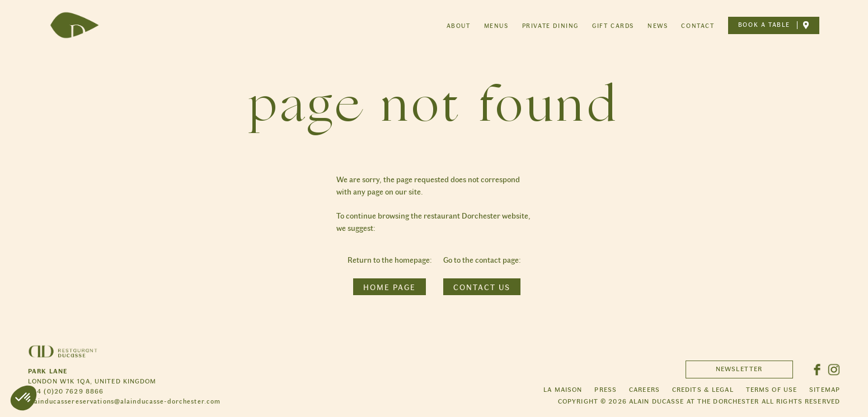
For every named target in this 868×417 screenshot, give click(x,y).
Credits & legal (703, 389)
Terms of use (771, 389)
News (658, 25)
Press (606, 389)
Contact (698, 25)
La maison (563, 389)
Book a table (764, 25)
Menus (496, 25)
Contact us (482, 287)
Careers (644, 389)
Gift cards (613, 25)
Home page (389, 287)
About (459, 25)
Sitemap (825, 389)
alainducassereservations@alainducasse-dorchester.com (124, 401)
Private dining (550, 25)
